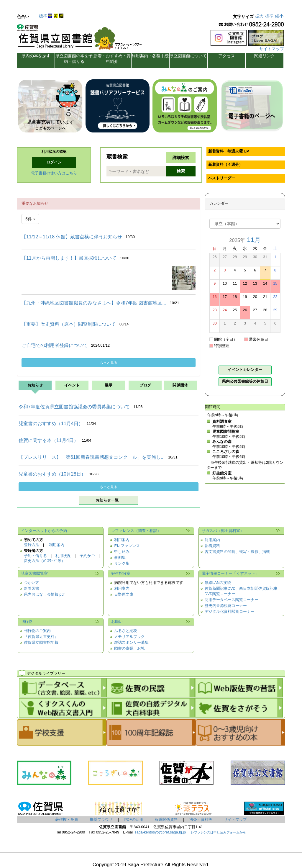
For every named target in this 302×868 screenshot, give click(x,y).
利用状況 (63, 556)
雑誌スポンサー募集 (131, 643)
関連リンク (265, 56)
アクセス (226, 56)
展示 (109, 385)
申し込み (122, 552)
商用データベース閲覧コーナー (232, 600)
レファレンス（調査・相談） (136, 531)
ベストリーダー (222, 178)
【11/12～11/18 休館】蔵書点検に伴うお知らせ (72, 237)
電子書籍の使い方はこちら (54, 173)
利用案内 (57, 545)
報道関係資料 (166, 820)
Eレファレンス (127, 546)
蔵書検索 (117, 157)
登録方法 (32, 545)
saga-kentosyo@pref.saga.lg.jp (160, 832)
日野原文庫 (124, 595)
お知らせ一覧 (107, 500)
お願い (117, 622)
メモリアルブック (129, 637)
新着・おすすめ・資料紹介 (112, 59)
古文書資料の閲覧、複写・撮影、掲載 (237, 552)
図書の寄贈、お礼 (129, 648)
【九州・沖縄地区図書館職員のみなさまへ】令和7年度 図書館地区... (94, 303)
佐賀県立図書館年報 (41, 643)
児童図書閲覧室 (34, 574)
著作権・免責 (67, 820)
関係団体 (180, 385)
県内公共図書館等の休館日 (245, 381)
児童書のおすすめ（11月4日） (51, 424)
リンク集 (122, 564)
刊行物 (27, 622)
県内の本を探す (36, 56)
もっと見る (109, 363)
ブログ (145, 385)
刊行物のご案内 (37, 631)
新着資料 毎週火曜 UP (229, 151)
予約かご (87, 556)
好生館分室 (121, 574)
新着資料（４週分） (225, 165)
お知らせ (35, 385)
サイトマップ (272, 49)
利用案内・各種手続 (150, 56)
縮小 (279, 16)
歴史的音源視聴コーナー (226, 606)
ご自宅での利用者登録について (55, 345)
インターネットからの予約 (44, 531)
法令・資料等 (201, 820)
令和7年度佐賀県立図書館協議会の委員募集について (74, 407)
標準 (43, 16)
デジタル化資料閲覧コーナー (230, 612)
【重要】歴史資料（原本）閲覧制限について (69, 324)
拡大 (259, 16)
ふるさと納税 (126, 631)
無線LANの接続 (218, 583)
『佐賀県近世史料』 (41, 637)
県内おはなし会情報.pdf (44, 595)
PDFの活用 (134, 820)
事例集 (120, 558)
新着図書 (32, 589)
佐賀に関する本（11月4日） (49, 440)
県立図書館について (188, 56)
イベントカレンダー (245, 370)
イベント (72, 385)
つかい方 (32, 583)
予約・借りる (35, 556)
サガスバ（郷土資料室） (223, 531)
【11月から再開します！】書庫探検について (69, 258)
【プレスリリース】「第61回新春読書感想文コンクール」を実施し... (92, 457)
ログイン (54, 162)
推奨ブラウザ (101, 820)
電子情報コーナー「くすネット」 (230, 574)
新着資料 (212, 546)
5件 (30, 219)
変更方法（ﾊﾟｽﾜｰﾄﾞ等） (45, 561)
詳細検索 (181, 158)
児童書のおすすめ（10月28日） (52, 474)
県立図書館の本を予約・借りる (74, 59)
